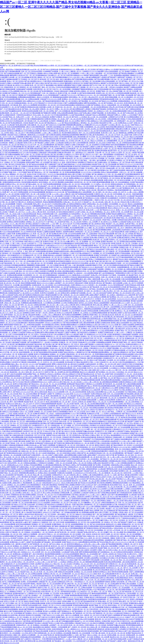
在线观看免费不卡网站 (135, 271)
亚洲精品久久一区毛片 (114, 156)
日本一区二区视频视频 (16, 137)
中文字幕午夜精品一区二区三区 (53, 459)
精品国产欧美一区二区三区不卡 (118, 151)
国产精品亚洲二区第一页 (59, 208)
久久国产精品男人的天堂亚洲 (61, 609)
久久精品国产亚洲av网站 (21, 236)
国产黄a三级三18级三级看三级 (89, 370)
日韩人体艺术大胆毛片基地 (127, 309)
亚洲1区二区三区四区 (86, 303)
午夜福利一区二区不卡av (16, 212)
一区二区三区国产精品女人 (51, 487)
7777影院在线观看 (76, 198)
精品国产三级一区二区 (117, 356)
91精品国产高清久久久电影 (50, 623)
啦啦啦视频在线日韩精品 (56, 156)
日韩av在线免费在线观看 (65, 113)
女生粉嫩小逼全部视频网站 (22, 285)
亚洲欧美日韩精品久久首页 (88, 325)
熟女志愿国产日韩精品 (108, 423)
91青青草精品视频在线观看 (38, 156)
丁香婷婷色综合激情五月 (24, 115)
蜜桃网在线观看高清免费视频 (120, 301)
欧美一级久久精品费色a (64, 79)
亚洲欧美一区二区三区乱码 (44, 230)
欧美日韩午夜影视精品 (50, 485)
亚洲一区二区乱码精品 (122, 449)
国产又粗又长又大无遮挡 (47, 617)
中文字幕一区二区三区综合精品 (99, 137)
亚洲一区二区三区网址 (47, 111)
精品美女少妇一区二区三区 (25, 273)
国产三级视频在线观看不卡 (11, 79)
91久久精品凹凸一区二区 (29, 186)
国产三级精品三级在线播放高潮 (121, 439)
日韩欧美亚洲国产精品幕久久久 (19, 576)
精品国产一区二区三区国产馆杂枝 (68, 404)
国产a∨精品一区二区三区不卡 (94, 206)
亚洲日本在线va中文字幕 (26, 408)
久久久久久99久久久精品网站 (91, 172)
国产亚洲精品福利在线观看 (84, 194)
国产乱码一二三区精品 (79, 117)
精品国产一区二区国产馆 (34, 160)
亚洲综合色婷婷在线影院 (133, 226)
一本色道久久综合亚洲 (57, 180)
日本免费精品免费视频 (20, 491)
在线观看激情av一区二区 (47, 586)
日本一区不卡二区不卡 (26, 580)
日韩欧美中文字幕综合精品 (55, 129)
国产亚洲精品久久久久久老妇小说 (78, 287)
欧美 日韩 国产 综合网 (125, 340)
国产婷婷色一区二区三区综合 (69, 139)
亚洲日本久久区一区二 (11, 261)
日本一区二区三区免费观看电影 (44, 145)
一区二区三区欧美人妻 (16, 512)
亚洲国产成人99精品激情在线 (121, 255)
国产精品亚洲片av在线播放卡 (87, 332)
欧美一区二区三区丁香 (41, 234)
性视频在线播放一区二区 (72, 328)
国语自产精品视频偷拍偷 (45, 489)
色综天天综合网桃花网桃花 (71, 336)
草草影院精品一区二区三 (135, 184)
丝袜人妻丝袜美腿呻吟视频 (17, 439)
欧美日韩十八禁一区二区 (109, 133)
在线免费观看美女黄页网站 (38, 423)
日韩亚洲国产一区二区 (88, 501)
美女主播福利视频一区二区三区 (36, 388)
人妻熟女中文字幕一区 (13, 166)
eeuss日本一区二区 (36, 69)
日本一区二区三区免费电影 (25, 443)
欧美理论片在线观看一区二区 (50, 293)
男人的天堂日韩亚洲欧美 (101, 570)
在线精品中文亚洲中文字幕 (49, 619)
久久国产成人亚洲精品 (30, 595)
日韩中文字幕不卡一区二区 (87, 131)
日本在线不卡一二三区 (35, 243)
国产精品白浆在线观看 (128, 615)
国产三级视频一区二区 (84, 87)
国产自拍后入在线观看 (38, 501)
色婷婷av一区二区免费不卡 (91, 222)
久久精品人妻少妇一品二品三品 (119, 125)
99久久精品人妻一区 (93, 627)
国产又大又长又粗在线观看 (19, 528)
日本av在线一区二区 (76, 503)
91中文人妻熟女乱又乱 (112, 536)
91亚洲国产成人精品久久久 (52, 162)
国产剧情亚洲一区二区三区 (39, 544)
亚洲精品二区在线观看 (41, 625)
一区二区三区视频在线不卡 (52, 311)
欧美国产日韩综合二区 (68, 461)
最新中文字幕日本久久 (19, 202)
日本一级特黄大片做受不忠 (20, 544)
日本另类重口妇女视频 (32, 131)
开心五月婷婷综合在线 (29, 232)
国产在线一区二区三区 (18, 328)
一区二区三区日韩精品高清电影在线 (115, 265)
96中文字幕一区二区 (105, 376)
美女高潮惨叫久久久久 (66, 597)
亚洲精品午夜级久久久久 (29, 196)
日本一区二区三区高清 (50, 421)
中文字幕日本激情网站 (80, 224)
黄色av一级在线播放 (136, 578)
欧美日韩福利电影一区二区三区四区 (94, 119)
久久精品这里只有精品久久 (103, 344)
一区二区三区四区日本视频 (83, 566)
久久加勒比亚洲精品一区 (12, 216)
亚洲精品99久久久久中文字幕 (96, 334)
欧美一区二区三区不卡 (38, 85)
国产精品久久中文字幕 (19, 504)
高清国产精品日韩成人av (70, 469)
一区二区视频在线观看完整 (69, 512)
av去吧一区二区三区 (110, 149)
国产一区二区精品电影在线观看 (30, 325)
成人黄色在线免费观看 (36, 188)
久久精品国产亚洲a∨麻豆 (56, 427)
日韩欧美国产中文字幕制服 (54, 328)
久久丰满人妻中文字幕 (29, 633)
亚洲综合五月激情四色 (35, 202)
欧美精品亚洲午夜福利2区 (94, 149)
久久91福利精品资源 (38, 129)
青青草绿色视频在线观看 (120, 572)
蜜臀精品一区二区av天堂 (18, 174)
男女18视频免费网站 (86, 240)
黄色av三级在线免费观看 (110, 172)
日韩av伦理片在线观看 (87, 619)
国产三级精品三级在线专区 (16, 238)
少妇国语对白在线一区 (129, 380)
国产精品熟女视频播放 (126, 73)
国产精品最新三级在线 (132, 394)
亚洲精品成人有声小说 (65, 582)
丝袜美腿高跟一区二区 (57, 172)
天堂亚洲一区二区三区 (36, 220)
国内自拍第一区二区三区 (125, 317)
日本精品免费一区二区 (113, 168)
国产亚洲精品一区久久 (99, 105)
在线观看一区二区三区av (125, 423)
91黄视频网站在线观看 (103, 342)
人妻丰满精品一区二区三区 (66, 514)
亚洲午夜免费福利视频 (107, 129)
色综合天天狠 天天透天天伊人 (37, 174)
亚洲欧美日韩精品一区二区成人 (55, 119)
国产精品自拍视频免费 (71, 323)
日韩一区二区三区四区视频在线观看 (92, 404)
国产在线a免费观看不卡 (21, 599)
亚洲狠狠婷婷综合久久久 (67, 69)
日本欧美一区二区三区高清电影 (106, 299)
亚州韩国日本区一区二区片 (116, 109)
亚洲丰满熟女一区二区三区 (78, 97)
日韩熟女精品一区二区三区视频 (97, 204)
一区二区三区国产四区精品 (114, 479)
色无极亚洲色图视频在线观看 (90, 380)
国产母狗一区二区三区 (25, 305)
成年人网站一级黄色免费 (92, 279)
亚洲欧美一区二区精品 (107, 295)
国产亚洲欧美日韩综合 (91, 528)
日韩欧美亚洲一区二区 (11, 87)
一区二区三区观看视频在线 (38, 75)
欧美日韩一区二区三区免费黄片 (17, 156)
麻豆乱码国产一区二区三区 (47, 518)
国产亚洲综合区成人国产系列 (27, 358)
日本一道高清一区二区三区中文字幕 (92, 615)
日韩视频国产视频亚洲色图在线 (82, 89)
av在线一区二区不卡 (119, 192)
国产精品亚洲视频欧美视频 (102, 230)
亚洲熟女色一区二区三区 (130, 346)
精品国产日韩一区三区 (36, 123)
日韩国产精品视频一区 (99, 113)
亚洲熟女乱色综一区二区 (84, 271)
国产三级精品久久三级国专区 (77, 491)
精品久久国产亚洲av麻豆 (82, 113)
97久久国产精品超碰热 (72, 459)
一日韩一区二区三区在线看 (63, 463)
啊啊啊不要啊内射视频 (17, 416)
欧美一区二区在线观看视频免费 (128, 277)
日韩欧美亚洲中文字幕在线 (19, 508)
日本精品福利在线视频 (98, 166)
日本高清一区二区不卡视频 (74, 127)
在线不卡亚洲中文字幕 (124, 364)
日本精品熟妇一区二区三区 (60, 503)
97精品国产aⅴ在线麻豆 (59, 471)
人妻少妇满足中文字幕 (44, 194)
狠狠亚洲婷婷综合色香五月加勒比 (89, 277)
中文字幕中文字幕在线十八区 (66, 530)
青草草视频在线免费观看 (64, 368)
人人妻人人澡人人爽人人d (120, 139)
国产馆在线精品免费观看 (135, 145)
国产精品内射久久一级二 (38, 200)
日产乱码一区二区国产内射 (123, 135)
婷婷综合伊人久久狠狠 (113, 524)
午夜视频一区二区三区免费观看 (103, 253)
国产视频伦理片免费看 (49, 113)
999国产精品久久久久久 (24, 206)
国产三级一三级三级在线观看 (75, 265)
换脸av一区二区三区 (60, 607)
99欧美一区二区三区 (90, 584)
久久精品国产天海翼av (123, 431)
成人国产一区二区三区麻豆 (114, 404)
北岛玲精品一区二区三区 (125, 372)
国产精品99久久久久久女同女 (96, 226)
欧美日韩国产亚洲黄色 (117, 471)
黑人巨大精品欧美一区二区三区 (74, 149)
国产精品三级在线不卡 (33, 224)
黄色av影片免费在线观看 (62, 263)
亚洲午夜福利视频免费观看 (101, 182)
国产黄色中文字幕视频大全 (49, 131)
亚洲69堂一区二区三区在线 (92, 220)
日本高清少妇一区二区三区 (82, 182)
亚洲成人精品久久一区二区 (81, 307)
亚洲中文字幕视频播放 (72, 129)
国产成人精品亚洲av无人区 (120, 491)
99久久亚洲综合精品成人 (42, 269)
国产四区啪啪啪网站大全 (14, 153)
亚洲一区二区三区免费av (123, 99)
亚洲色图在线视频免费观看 (118, 406)
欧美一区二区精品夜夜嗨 (106, 574)
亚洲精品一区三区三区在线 (94, 350)
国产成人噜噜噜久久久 (99, 174)
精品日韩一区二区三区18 (17, 218)
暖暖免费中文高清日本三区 (19, 75)
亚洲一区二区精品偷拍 (90, 234)
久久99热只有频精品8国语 (69, 303)
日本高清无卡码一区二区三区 (10, 186)
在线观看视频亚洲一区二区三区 (128, 267)
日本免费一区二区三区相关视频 (22, 503)
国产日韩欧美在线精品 (54, 135)
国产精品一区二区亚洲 (55, 222)
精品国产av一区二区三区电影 (10, 194)
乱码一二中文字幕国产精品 (22, 172)
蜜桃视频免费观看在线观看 (110, 321)
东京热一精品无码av (7, 69)
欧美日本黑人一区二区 (18, 388)
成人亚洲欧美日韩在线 (94, 453)
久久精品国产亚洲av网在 (67, 570)
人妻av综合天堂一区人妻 (96, 97)
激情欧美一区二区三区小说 (114, 473)
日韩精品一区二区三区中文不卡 (36, 222)
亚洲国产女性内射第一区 (102, 255)
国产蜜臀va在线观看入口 (125, 216)
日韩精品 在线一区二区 (127, 247)
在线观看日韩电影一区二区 (45, 289)
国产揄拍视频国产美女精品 (32, 623)
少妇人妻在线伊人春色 (33, 416)
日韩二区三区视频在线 (107, 510)
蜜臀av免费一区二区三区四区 (86, 69)
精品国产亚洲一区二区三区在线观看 (104, 164)
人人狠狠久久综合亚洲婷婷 (106, 400)
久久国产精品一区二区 (105, 378)
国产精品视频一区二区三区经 (88, 101)
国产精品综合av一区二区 (21, 158)
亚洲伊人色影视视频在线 (57, 206)
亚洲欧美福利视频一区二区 (98, 639)
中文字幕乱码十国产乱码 (123, 336)
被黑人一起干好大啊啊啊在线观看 (18, 319)
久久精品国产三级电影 (19, 301)
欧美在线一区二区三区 (47, 79)
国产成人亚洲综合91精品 (97, 224)
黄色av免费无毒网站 (67, 623)
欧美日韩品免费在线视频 (113, 562)
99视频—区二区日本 (73, 425)
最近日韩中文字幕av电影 (98, 641)
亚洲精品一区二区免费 (57, 354)
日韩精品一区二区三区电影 (114, 269)
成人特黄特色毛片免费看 (61, 228)
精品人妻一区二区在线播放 (42, 475)
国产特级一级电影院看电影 (129, 321)
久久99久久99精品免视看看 (50, 416)
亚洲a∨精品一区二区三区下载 (116, 249)
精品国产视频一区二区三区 (122, 91)
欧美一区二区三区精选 (61, 520)
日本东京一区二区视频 (64, 586)
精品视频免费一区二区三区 (32, 483)
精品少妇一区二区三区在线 (29, 91)
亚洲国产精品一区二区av (104, 91)
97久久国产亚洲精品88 (123, 188)
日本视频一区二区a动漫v (107, 158)
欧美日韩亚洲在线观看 (28, 216)
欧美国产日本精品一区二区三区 (22, 538)
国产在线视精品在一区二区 (107, 552)
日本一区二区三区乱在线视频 (78, 607)
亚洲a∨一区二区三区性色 (15, 81)
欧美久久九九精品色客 (65, 313)
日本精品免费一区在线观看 (46, 406)
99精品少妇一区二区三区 (124, 158)
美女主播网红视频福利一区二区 (97, 251)
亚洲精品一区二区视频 (62, 595)
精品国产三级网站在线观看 (133, 87)
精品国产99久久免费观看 (20, 556)
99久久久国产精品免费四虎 (17, 390)
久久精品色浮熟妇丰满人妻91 (72, 220)
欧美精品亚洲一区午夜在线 (9, 105)
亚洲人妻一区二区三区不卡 (35, 372)
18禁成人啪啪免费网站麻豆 (74, 279)
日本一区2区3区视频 (79, 368)
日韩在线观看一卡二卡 (88, 184)
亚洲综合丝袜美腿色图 (88, 437)
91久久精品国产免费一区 (78, 334)
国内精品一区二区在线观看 (11, 253)
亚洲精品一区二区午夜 (88, 328)
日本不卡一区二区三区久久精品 (50, 601)
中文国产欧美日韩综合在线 (73, 441)
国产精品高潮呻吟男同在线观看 (47, 352)
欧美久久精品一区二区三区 (118, 550)
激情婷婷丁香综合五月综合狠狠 (94, 346)
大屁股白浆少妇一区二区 (80, 609)
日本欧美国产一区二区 (84, 145)
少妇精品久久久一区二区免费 (30, 552)
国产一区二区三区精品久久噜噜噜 (31, 73)
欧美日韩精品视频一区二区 (114, 97)
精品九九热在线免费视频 (84, 570)
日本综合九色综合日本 (78, 210)
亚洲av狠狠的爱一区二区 (68, 593)
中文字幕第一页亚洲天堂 (60, 249)
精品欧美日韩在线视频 (36, 323)
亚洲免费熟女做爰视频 (121, 75)
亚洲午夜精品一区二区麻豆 (32, 257)
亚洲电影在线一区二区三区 (46, 633)
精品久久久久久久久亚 (68, 590)
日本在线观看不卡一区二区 (123, 374)
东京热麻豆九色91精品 (90, 427)
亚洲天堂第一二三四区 (131, 473)
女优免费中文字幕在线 (69, 277)
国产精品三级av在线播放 (128, 584)
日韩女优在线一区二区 (121, 528)
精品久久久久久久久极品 (45, 283)
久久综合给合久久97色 (80, 473)
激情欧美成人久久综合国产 (36, 135)
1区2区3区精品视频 (124, 469)
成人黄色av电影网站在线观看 (127, 419)
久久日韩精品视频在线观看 (98, 313)
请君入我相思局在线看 (50, 356)
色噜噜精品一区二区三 (103, 212)
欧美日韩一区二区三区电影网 (45, 261)
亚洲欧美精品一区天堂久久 (73, 81)
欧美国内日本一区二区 (93, 388)
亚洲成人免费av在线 (94, 463)
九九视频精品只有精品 (47, 499)
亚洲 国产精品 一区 (132, 224)
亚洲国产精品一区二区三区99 (125, 330)
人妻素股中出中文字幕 (115, 117)
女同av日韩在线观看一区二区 (114, 71)
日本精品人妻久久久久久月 (55, 279)
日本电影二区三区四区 (120, 603)
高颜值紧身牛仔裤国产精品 (87, 327)
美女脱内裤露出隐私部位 (70, 133)
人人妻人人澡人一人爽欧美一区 (124, 332)
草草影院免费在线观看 (81, 605)
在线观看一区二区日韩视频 (71, 311)
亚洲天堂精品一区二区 (115, 605)
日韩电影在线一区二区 (58, 425)
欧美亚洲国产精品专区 (100, 611)
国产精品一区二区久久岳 (101, 497)
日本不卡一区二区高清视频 (62, 89)
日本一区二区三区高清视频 (113, 467)
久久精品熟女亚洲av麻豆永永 (12, 621)
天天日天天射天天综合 (55, 103)
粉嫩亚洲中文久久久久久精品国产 (96, 125)
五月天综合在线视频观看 (37, 192)
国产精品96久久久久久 (108, 210)
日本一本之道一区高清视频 (127, 370)
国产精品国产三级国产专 (46, 394)
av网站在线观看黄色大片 (78, 251)
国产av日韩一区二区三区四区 (31, 154)
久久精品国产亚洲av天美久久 (24, 143)
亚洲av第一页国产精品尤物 (74, 504)
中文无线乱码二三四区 (67, 253)
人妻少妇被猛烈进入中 (14, 255)
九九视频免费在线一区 (114, 597)
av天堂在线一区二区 (41, 247)
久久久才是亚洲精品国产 (33, 93)
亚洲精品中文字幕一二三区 (22, 168)
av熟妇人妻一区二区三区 (12, 303)
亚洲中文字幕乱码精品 (20, 384)
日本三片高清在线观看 (101, 89)
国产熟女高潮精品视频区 (28, 495)
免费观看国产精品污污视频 (73, 85)
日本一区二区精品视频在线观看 (116, 111)
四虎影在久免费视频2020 (15, 131)
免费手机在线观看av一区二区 (93, 103)
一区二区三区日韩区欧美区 (32, 592)
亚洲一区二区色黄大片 (109, 277)
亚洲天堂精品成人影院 (8, 129)
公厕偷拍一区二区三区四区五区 (20, 425)
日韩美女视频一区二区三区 (71, 601)
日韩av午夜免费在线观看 (122, 85)
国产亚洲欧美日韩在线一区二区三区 (39, 301)
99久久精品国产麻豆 (62, 516)
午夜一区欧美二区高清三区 (91, 534)
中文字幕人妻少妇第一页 (100, 633)
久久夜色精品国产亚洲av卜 (86, 259)
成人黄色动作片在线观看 (76, 364)
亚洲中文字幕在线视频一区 (124, 253)
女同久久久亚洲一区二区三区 (121, 153)
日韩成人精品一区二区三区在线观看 (131, 512)
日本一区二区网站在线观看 (30, 99)
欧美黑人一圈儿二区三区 (96, 168)
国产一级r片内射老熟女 (36, 554)
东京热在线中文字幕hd (72, 362)
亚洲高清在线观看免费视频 (105, 449)
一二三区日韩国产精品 (11, 487)
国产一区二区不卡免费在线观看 (17, 192)
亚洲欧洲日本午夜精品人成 (38, 297)
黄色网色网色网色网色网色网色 (41, 226)
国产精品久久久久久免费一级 (83, 429)
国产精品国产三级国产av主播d (65, 145)
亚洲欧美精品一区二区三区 (61, 524)
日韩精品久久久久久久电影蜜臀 (93, 71)
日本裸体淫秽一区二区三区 (119, 443)
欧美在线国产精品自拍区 (34, 344)
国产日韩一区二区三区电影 (124, 234)
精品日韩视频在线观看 (29, 283)
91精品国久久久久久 (65, 275)
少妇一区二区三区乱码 (22, 603)
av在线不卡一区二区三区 (78, 406)
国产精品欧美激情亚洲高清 (52, 101)
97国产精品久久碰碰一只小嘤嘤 (75, 156)
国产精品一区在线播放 (97, 289)
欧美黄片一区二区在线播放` (98, 285)
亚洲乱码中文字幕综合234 (91, 546)
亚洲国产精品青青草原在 (46, 410)
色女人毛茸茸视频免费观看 (74, 528)
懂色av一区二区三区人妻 (102, 245)
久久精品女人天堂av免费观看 (10, 91)
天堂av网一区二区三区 (82, 141)
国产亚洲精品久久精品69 (128, 396)
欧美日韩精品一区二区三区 (120, 137)
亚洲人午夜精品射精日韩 (84, 305)
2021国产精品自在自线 (51, 139)
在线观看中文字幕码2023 (86, 162)
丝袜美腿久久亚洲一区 (47, 107)
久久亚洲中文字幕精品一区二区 (117, 160)
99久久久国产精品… (82, 160)
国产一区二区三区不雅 (81, 576)
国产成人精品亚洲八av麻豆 (31, 147)
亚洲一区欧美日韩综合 (69, 162)
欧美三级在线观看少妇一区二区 (57, 396)
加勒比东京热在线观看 (14, 101)
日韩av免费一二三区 (106, 75)
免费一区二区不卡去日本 (64, 224)
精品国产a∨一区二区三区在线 (94, 202)
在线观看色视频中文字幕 (93, 265)
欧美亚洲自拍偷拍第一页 (78, 568)
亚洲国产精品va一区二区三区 (96, 402)
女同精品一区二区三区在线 (83, 572)
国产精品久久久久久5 (121, 378)
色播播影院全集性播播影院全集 (32, 303)
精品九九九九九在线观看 (62, 230)
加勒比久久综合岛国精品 (10, 412)
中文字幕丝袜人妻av (18, 208)
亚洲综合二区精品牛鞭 (102, 621)
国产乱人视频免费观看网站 (11, 582)
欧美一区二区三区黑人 (32, 334)
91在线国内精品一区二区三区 (123, 154)
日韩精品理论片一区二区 (76, 467)
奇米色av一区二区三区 (67, 160)
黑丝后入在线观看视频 (135, 204)
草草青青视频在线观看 (133, 625)
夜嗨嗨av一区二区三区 (60, 346)
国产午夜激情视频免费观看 (33, 95)
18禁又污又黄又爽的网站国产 (36, 127)
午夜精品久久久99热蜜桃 (94, 384)
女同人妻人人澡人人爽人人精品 (95, 544)
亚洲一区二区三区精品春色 (38, 340)
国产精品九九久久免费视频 (108, 101)
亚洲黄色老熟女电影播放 (34, 238)
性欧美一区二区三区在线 (77, 412)
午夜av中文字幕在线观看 (106, 234)
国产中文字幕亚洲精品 (37, 317)
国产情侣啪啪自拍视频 (85, 465)
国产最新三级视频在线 (68, 188)
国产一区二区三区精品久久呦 (15, 510)
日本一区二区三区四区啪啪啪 (51, 552)
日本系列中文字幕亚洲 (127, 198)
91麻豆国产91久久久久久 (69, 95)
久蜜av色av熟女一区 (109, 291)
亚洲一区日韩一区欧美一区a (77, 208)
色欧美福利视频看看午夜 (123, 190)
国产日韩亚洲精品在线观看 (107, 493)
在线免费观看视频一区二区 (13, 139)
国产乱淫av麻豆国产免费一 (106, 328)
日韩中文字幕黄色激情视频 (33, 277)
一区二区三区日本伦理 (54, 338)
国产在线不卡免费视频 (47, 445)
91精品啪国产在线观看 (19, 342)
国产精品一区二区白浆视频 (91, 81)
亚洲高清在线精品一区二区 (82, 301)
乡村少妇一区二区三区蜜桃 (30, 307)
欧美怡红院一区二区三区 (73, 158)
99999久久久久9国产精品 (51, 512)
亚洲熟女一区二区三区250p (71, 99)
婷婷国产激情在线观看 (91, 75)
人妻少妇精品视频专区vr (90, 330)
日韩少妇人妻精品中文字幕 (71, 374)
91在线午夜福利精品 (114, 334)
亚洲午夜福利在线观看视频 (33, 437)
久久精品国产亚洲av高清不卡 (51, 147)
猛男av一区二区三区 (103, 184)
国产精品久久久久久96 (25, 145)
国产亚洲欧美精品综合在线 (13, 453)
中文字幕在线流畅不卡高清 (101, 439)
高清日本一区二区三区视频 (25, 607)
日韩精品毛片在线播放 (52, 151)
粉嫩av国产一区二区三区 (24, 568)
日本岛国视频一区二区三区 (118, 204)
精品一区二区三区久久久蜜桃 (18, 220)
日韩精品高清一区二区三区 (9, 514)
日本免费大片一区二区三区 (57, 75)
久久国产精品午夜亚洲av (84, 590)
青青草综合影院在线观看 (30, 111)
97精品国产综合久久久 (82, 623)
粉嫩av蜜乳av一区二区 (74, 241)
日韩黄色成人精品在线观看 (110, 627)
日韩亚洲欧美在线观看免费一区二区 (83, 457)
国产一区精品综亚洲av (91, 216)
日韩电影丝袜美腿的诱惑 (130, 143)
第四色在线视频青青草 (107, 526)
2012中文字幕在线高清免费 (101, 447)
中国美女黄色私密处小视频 (118, 271)
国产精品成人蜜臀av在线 (60, 479)
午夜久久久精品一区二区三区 (128, 83)
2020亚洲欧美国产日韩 (19, 279)
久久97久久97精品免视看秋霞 (97, 208)
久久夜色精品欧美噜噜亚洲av (62, 301)
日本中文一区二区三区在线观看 (54, 362)
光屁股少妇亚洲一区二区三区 (121, 243)
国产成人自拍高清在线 (98, 524)
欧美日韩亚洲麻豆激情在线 (115, 127)
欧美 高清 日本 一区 (88, 354)
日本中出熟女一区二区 (10, 354)
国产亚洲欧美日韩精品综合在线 (28, 107)
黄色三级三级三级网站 (101, 305)
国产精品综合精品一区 (109, 147)
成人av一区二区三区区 (25, 627)
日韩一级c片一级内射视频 (80, 417)
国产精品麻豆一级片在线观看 (113, 283)
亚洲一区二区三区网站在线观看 (32, 574)
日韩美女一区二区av (111, 522)
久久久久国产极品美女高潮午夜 (40, 546)
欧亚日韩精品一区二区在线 (72, 423)
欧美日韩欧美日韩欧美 (66, 212)
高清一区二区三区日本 (63, 307)
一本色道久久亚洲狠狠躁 (34, 447)
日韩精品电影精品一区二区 (127, 101)
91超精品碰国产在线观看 (24, 89)
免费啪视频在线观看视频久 (27, 97)
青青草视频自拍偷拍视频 (103, 354)
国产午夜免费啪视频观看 (120, 495)
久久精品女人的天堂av (90, 158)
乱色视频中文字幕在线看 (20, 297)
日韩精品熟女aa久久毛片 (15, 465)
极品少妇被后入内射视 (60, 226)
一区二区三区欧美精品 (132, 402)
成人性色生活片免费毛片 (40, 168)
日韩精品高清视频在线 (35, 360)
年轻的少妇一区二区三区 (63, 107)
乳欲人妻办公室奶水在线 (39, 392)
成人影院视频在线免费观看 (109, 382)
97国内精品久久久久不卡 (97, 348)
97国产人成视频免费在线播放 (73, 103)
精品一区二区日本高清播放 (28, 394)
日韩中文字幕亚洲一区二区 (14, 532)
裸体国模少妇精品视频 (65, 182)
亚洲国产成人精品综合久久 (33, 137)
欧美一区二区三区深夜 (57, 158)
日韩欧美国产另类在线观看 (47, 153)
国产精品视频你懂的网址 (114, 544)
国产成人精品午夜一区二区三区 (72, 584)
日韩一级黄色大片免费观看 (28, 534)
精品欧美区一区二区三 (87, 139)
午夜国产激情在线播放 (45, 358)
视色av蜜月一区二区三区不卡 (43, 204)
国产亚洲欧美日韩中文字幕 (58, 234)
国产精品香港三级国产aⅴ (53, 190)
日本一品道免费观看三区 (62, 214)
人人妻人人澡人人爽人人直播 (105, 188)
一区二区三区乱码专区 (42, 558)
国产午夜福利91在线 (113, 166)
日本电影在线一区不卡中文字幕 (35, 435)
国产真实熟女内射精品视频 (114, 408)
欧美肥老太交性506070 (53, 327)
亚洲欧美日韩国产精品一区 (92, 315)
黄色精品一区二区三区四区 (90, 123)
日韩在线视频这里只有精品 (116, 119)
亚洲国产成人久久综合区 (77, 479)
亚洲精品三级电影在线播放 (16, 222)
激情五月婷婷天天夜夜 (102, 445)
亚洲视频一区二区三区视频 (13, 141)
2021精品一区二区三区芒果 (60, 269)
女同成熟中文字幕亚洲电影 (101, 145)
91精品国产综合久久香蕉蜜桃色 (96, 115)
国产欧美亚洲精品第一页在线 (49, 91)
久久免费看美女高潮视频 (52, 303)
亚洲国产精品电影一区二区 (81, 170)
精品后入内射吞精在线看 (45, 214)
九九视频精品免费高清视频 (56, 340)
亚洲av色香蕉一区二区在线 (65, 141)
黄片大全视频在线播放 (131, 117)
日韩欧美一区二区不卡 (47, 109)
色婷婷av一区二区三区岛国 (118, 240)
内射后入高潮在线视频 (135, 111)
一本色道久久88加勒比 (116, 87)
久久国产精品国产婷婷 (84, 151)
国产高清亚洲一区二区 (35, 356)
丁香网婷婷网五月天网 (122, 273)
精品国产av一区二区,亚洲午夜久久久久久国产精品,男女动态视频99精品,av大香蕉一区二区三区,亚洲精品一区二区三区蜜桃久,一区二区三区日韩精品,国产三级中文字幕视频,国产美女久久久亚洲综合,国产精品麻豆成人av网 (71, 7)
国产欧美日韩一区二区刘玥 (66, 532)
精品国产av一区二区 (93, 321)
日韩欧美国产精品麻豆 (99, 109)
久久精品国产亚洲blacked (64, 143)
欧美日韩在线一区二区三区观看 (70, 534)
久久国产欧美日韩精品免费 (86, 93)
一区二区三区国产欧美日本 (117, 593)
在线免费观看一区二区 (90, 192)
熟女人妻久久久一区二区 (135, 249)
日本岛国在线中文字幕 (59, 467)
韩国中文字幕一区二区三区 (104, 200)
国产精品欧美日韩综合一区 (56, 599)
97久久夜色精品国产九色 (81, 641)
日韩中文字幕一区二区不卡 (80, 410)
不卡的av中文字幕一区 (64, 386)
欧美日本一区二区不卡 (58, 546)
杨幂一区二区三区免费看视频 (115, 289)
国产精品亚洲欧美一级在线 (124, 514)
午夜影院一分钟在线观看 (24, 204)
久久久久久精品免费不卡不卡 (110, 518)
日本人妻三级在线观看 (128, 595)
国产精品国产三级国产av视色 (45, 143)
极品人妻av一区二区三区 (20, 364)
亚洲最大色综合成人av (32, 445)
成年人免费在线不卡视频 (78, 269)
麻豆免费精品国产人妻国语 (98, 77)
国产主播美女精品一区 (102, 162)
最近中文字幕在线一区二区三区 (28, 586)
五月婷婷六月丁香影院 (59, 216)
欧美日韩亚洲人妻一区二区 (133, 103)
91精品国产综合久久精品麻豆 (69, 619)
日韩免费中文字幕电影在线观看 (115, 350)
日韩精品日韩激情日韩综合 (30, 166)
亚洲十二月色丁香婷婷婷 (89, 236)
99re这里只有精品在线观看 (120, 245)
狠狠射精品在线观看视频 (70, 135)
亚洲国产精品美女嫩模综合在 (116, 214)
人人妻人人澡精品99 (18, 311)
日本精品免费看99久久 (45, 178)
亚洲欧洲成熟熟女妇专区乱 (12, 182)
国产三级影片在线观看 (8, 273)
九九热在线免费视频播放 (115, 402)
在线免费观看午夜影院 (21, 461)
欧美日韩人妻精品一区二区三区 (41, 77)
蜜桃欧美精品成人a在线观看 (52, 255)
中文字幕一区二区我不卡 (78, 249)
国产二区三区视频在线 (63, 111)
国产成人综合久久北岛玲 (56, 83)
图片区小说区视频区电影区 (42, 526)
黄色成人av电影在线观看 (98, 576)
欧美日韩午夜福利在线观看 (94, 467)
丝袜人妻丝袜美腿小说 (81, 137)
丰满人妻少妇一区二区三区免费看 (42, 263)
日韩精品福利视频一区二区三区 (44, 305)
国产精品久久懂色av (103, 69)
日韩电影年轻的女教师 (125, 220)
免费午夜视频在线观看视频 (44, 321)
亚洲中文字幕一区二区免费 (67, 93)
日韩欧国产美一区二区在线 (47, 582)
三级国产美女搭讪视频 (63, 410)
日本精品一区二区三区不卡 (30, 79)
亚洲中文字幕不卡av (56, 267)
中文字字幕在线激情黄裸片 (59, 115)
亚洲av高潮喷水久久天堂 (54, 501)
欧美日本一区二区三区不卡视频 (75, 319)
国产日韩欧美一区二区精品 (67, 497)
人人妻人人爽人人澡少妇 (18, 243)
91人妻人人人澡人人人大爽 (118, 305)
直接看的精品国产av (15, 293)
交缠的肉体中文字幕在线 (51, 243)
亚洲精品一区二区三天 (101, 232)
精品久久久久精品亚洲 (87, 372)
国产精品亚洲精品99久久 (15, 277)
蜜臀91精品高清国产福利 (38, 149)
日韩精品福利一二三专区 (90, 556)
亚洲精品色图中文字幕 (107, 311)
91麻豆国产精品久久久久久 (133, 477)
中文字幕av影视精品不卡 (84, 253)
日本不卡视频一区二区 (93, 412)
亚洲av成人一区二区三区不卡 (73, 202)
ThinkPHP (8, 61)
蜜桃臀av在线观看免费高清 (20, 469)
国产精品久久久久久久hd (21, 392)
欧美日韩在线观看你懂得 (115, 226)
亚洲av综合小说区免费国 (95, 392)
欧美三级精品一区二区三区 (29, 566)
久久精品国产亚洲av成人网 (55, 309)
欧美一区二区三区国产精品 (72, 366)
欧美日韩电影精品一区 (83, 447)
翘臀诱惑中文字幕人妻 (87, 135)
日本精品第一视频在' (7, 143)
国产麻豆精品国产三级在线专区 (63, 550)
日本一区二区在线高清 (116, 261)
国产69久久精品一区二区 (58, 544)
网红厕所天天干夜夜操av (106, 190)
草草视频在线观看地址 (19, 265)
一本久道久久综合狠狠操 (58, 398)
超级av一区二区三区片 (17, 133)
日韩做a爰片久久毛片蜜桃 (87, 342)
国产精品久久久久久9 (124, 164)
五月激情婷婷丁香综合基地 (126, 398)
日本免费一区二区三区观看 (116, 360)
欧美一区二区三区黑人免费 (48, 572)
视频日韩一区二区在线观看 (89, 554)
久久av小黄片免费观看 (79, 414)
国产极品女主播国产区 (135, 265)
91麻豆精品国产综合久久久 (23, 520)
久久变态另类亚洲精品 (72, 317)
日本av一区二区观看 (26, 412)
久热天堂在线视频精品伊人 (74, 309)
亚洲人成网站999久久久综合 (32, 101)
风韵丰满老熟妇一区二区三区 (72, 338)
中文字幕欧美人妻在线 (20, 188)
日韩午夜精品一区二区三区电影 (52, 441)
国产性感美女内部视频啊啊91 (72, 315)
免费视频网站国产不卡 (40, 206)
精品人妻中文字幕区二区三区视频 (80, 174)
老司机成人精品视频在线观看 (93, 180)
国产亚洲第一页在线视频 (40, 267)
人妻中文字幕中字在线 (56, 330)
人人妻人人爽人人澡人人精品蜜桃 (91, 73)
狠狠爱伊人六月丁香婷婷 (40, 398)
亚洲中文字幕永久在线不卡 (99, 477)
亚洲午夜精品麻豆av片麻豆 (94, 340)
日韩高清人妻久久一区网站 (78, 475)
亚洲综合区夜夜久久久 (134, 344)
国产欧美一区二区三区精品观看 (108, 584)
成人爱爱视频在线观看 (55, 200)
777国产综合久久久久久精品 (51, 615)
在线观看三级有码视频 (30, 141)
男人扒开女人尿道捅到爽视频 (12, 170)
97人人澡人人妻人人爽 (100, 87)
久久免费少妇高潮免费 (115, 489)
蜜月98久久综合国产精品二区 (18, 164)
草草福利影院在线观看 (107, 99)
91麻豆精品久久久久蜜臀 (110, 388)
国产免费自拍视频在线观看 (57, 540)
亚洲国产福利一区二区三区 (23, 526)
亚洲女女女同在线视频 (54, 603)
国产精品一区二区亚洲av (129, 540)
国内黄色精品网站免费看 (48, 386)
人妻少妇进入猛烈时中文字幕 (19, 119)
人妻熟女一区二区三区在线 (63, 489)
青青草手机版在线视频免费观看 (67, 370)
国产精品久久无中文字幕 (123, 327)
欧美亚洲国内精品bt (122, 578)
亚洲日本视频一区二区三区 (101, 301)
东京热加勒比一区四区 (15, 497)
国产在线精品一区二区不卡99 (24, 558)
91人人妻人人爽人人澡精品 (131, 208)
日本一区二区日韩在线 (41, 121)
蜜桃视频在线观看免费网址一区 (102, 352)
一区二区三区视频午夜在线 (55, 265)
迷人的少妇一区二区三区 (12, 283)
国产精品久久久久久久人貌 (69, 416)
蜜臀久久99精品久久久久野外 (69, 154)
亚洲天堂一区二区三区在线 (58, 168)
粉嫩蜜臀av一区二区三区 (92, 503)
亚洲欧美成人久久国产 (126, 123)
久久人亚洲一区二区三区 (14, 313)
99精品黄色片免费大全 (123, 129)
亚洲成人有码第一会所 (29, 198)
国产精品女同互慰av (106, 528)
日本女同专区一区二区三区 (98, 609)
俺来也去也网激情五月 (121, 352)
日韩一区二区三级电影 (19, 356)
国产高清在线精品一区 (120, 416)
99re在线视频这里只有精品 (51, 325)
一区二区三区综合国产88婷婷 (102, 293)
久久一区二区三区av (46, 170)
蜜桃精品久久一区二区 (54, 336)
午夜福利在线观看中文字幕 (42, 249)
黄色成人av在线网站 (50, 611)
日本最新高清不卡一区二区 (111, 358)
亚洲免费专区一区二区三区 (19, 366)
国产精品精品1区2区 (87, 374)
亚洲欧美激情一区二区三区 (9, 113)
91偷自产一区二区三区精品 (134, 617)
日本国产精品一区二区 (114, 143)
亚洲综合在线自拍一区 (118, 184)
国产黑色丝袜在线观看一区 (46, 433)
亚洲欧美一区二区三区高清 (68, 342)
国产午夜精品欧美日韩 (124, 493)
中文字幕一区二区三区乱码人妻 (124, 200)
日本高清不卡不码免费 (51, 447)
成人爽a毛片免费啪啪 (17, 400)
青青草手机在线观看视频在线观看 (104, 386)
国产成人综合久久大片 (87, 154)
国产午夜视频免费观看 (13, 71)
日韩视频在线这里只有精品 (117, 461)
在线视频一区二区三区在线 (70, 487)
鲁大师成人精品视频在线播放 (65, 271)
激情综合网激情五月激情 (47, 141)
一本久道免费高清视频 (90, 273)
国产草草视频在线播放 (60, 77)
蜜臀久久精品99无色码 (113, 346)
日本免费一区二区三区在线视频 (19, 77)
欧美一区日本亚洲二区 (50, 212)
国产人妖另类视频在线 (81, 143)
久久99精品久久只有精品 (117, 368)
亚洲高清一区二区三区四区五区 (30, 87)
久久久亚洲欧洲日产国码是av (30, 560)
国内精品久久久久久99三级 (55, 192)
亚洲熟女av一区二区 (122, 311)
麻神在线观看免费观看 (99, 593)
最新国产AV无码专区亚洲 (109, 83)
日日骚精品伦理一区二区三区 (32, 255)
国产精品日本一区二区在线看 (105, 186)
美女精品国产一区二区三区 (47, 186)
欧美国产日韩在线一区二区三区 (81, 230)
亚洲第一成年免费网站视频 (14, 437)
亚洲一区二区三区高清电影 (14, 241)
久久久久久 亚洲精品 (89, 257)
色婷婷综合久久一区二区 (114, 568)
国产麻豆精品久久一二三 (53, 123)
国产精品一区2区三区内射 (88, 190)
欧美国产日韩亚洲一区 (78, 291)
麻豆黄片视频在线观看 (8, 89)
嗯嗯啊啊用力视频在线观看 (36, 265)
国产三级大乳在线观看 (52, 240)
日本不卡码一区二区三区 (132, 408)
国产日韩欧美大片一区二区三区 (56, 491)
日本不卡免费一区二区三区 (110, 534)
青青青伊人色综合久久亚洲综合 (50, 374)
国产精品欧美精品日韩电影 (17, 259)
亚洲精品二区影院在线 (134, 89)
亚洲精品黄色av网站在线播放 (45, 332)
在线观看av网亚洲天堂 (61, 358)
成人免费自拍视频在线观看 (133, 269)
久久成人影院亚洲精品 (84, 164)
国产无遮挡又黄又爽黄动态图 (64, 443)
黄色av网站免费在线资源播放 (26, 368)
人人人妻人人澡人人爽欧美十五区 (63, 194)
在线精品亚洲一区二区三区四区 (43, 285)
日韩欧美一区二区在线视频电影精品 (38, 208)
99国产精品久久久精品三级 (33, 241)
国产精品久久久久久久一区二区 (88, 95)
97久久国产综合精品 (20, 360)
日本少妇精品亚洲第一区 (108, 121)
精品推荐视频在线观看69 (79, 111)
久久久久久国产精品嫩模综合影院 (40, 364)
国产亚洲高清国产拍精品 (79, 281)
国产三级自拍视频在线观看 (132, 384)
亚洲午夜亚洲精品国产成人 (75, 206)
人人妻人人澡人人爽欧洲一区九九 (70, 71)
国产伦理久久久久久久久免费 (108, 325)
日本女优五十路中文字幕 (106, 455)
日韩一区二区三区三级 (106, 85)
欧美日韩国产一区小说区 (85, 637)
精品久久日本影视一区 (44, 97)
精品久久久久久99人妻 (98, 307)
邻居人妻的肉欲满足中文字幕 (72, 603)
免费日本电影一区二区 (111, 180)
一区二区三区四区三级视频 (97, 481)
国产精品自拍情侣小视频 (44, 408)
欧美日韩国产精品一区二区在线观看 (50, 196)
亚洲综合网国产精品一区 (34, 162)
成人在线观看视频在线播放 (71, 236)
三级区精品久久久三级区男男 (85, 153)
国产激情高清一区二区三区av (83, 613)
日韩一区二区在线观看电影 (28, 518)
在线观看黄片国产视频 (112, 540)
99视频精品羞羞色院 (37, 119)
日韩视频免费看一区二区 (115, 141)
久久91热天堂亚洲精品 (30, 153)
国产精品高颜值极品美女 (73, 192)
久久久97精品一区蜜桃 (81, 597)
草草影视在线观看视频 (74, 546)
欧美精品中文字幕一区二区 (128, 504)
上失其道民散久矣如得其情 (121, 230)
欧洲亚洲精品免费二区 (61, 204)
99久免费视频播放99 (67, 243)
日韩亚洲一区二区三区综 (97, 143)
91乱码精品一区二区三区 (85, 530)
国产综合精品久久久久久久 (115, 617)
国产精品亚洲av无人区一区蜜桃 (78, 348)
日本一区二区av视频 (114, 174)
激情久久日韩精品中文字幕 (38, 427)
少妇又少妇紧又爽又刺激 (17, 441)
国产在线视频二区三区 (84, 293)
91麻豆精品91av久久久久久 (55, 245)
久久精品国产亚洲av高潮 (70, 552)
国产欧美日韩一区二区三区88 (15, 590)
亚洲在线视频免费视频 (73, 172)
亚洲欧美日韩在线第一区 (66, 153)
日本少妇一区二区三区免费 (119, 79)
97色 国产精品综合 (71, 245)
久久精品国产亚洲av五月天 (127, 222)
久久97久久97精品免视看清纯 (57, 174)
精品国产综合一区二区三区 (29, 572)
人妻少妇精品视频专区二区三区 (99, 475)
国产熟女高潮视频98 (66, 356)
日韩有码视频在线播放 (114, 499)
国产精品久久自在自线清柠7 (96, 249)
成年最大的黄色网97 (131, 475)
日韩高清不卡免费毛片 (84, 497)
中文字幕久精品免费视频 (56, 350)
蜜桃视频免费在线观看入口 (75, 125)
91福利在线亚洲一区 (92, 364)
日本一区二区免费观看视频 (47, 370)
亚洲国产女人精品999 (75, 273)
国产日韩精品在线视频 (12, 73)
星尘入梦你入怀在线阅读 (51, 493)
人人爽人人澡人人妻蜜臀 (135, 192)
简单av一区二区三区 (111, 520)
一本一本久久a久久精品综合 (40, 117)
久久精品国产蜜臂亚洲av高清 (107, 469)
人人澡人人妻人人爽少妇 (34, 212)
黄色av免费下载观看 (87, 344)
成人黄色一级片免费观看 (98, 160)
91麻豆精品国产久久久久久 (45, 368)
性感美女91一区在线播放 (48, 166)
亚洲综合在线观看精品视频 (11, 639)
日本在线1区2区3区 (51, 259)
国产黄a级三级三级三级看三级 (18, 317)
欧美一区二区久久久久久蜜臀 (47, 597)
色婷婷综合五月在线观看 (75, 558)
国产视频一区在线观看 (126, 95)
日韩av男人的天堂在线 (116, 107)
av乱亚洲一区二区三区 (96, 263)
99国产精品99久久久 (55, 247)
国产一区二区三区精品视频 (71, 238)
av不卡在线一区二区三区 (134, 350)
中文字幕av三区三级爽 (35, 439)
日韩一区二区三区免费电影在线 (21, 398)
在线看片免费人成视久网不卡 (12, 483)
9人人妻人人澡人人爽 (44, 216)
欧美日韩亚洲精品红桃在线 (19, 338)
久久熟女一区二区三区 (36, 366)
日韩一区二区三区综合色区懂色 (32, 71)
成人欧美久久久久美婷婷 (21, 85)
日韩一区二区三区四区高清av (128, 503)
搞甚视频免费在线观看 (50, 360)
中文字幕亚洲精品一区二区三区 (104, 590)
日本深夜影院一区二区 (30, 275)
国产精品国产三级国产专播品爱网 (34, 378)
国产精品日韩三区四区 (28, 228)
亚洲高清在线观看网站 (63, 414)
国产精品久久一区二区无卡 (70, 344)
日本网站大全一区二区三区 (72, 257)
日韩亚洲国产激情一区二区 (108, 95)
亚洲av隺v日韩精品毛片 (29, 457)
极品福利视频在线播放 (18, 419)
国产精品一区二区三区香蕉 (38, 508)
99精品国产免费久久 (114, 115)
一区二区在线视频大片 (46, 595)
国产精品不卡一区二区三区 (115, 410)
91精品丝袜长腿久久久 (117, 303)
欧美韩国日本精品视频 (105, 236)
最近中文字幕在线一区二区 (11, 198)
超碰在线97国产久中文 (90, 85)
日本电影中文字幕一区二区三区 (74, 196)
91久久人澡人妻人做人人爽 (64, 449)
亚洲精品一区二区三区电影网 (41, 524)
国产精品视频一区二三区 (64, 433)
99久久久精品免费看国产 (127, 459)
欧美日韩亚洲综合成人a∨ (95, 319)
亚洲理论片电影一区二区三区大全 (54, 241)
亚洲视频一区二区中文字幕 (55, 390)
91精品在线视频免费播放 (129, 166)
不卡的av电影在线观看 (134, 119)
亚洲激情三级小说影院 (81, 550)
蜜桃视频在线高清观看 (98, 214)
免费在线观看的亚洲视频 (44, 251)
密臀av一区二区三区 (115, 592)
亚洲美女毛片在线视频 (33, 615)
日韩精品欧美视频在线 (22, 69)
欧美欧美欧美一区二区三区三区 (52, 257)
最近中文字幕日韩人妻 (118, 570)
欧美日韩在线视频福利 (118, 145)
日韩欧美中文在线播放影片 (109, 198)
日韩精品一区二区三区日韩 (14, 499)
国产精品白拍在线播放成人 (71, 123)
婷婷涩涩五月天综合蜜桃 (80, 263)
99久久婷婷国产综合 (14, 196)
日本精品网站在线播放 (68, 151)
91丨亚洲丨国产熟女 (117, 475)
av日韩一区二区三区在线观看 (61, 481)
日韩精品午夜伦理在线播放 (71, 437)
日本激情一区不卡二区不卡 (128, 546)
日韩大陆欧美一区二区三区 (36, 125)
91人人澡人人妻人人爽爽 (17, 160)
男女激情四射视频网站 (53, 236)
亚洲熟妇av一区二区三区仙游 (120, 162)
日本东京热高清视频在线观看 (66, 87)
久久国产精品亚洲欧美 (77, 115)
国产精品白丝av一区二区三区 (39, 384)
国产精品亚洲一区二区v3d (61, 281)
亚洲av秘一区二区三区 (122, 315)
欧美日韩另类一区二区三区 (43, 89)
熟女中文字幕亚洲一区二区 (54, 376)
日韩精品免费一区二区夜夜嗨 (122, 437)
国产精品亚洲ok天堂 (84, 593)
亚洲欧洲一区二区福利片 (81, 489)
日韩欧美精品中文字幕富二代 (78, 168)
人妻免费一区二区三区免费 (44, 210)
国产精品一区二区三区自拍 (72, 222)
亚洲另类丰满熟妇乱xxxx (75, 75)
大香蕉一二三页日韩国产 (130, 115)
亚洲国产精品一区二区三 (78, 321)
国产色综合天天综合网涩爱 (75, 340)
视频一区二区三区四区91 (70, 101)
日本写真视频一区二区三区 (122, 194)
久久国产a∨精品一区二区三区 (84, 212)
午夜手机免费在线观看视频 (52, 184)
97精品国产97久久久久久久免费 (50, 99)
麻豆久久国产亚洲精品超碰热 (14, 611)
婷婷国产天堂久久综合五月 (84, 485)
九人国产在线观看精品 (70, 247)
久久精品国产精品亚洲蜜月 (39, 319)
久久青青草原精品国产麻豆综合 (41, 576)
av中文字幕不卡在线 (129, 348)
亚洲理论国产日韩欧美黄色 (31, 455)
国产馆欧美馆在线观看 (64, 451)
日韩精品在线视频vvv (30, 463)
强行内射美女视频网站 (104, 483)
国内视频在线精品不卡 (63, 457)
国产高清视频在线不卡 (14, 245)
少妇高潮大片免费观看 (47, 271)
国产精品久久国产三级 (29, 429)
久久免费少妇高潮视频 (38, 336)
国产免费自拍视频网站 (13, 154)
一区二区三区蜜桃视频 (96, 607)
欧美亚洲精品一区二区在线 (89, 317)
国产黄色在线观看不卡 (107, 336)
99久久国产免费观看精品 (24, 176)
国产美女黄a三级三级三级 (50, 154)
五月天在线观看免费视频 (12, 99)
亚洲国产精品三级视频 (92, 510)
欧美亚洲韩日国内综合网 (61, 578)
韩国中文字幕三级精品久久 (90, 121)
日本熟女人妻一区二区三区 (71, 184)
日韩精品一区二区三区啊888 (22, 481)
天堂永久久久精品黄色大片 (54, 323)
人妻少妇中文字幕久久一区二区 (48, 534)
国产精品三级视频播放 (52, 188)
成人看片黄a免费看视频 (51, 253)
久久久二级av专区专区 (17, 224)
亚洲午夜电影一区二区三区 (13, 315)
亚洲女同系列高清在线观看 (80, 176)
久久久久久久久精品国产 (82, 394)
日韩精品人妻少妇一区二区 (76, 562)
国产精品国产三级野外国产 (116, 77)
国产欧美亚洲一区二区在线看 (113, 384)
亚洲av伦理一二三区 (23, 117)
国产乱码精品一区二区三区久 (114, 103)
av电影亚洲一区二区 (7, 340)
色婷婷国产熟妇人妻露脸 (66, 485)
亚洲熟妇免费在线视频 (15, 275)
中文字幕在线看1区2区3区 (13, 109)
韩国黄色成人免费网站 (126, 133)
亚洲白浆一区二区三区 (71, 295)
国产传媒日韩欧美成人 (68, 164)
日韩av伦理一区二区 (86, 416)
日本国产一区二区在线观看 (121, 588)
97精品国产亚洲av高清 (84, 532)
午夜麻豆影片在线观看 (64, 473)
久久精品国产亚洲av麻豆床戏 (21, 83)
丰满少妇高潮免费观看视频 (16, 127)
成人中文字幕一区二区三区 (9, 352)
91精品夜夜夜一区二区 (115, 105)
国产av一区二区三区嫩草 (95, 520)
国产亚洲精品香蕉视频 (99, 151)
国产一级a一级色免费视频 (104, 154)
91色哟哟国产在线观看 (50, 71)
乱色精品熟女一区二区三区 (47, 613)
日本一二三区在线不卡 (75, 216)
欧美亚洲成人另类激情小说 (90, 425)
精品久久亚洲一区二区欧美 (70, 147)
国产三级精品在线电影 (134, 109)
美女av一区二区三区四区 (86, 186)
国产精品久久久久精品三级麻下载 (69, 560)
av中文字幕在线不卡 (40, 103)
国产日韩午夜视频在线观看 (66, 518)
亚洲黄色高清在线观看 (36, 151)
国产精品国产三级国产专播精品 (66, 332)
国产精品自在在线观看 (36, 164)
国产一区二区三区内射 (11, 178)
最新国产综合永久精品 (50, 137)
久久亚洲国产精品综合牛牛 (120, 69)
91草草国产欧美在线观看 (27, 449)
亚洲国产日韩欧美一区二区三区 (61, 117)
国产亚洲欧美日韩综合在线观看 (123, 354)
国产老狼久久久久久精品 (53, 220)
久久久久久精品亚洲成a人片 (43, 538)
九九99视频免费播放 (28, 471)
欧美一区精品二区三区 (22, 350)
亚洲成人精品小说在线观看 (120, 323)
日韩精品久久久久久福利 (82, 356)
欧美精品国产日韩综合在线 (44, 443)
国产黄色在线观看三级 (30, 170)
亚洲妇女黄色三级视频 (68, 293)
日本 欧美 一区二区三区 (45, 495)
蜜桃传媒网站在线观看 (13, 429)
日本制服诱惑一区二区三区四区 (95, 127)
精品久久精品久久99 (115, 208)
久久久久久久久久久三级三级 (81, 261)
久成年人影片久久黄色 (55, 382)
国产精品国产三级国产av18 (25, 210)
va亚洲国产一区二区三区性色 (64, 283)
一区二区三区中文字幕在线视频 (30, 113)
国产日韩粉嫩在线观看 (85, 245)
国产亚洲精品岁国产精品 (28, 178)
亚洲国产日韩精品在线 (102, 323)
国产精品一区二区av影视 (30, 109)
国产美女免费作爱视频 (102, 79)
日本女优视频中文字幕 (61, 334)
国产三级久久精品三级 (39, 83)
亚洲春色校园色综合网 (61, 251)
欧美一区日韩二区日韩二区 (90, 129)
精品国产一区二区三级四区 (115, 224)
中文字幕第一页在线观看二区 (118, 275)
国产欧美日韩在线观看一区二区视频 (88, 518)
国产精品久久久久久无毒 (49, 560)
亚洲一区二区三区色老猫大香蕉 (101, 433)
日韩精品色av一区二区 (81, 360)
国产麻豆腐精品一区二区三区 (33, 139)
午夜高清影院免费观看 (86, 255)
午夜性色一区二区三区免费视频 (126, 186)
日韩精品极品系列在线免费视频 (93, 540)
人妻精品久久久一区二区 (56, 528)
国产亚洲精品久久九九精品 (71, 380)
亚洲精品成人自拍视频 (20, 554)
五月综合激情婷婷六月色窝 (117, 287)
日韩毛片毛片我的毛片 (97, 410)
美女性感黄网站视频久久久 (79, 228)
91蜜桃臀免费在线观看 (44, 479)
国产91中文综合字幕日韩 (35, 259)
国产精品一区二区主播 (72, 631)
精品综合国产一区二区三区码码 (106, 267)
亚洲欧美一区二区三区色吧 (34, 400)
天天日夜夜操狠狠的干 (34, 485)
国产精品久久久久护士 (113, 206)
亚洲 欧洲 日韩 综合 (95, 283)
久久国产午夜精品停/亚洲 (135, 639)
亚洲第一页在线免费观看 (132, 261)
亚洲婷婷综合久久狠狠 (83, 105)
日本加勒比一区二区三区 (107, 216)
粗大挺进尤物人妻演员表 (17, 615)
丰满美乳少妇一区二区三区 (105, 93)
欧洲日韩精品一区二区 (115, 113)
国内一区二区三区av (49, 87)
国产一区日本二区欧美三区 (47, 313)
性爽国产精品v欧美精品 (125, 147)
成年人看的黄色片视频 (128, 536)
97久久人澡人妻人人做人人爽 (78, 77)
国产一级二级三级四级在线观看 (103, 514)
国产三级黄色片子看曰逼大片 (36, 309)
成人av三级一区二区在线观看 (97, 117)
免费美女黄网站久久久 (76, 178)
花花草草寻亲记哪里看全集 (132, 516)
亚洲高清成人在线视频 (25, 269)
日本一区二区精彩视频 (55, 149)
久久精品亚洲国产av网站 (131, 156)
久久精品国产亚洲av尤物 (13, 295)
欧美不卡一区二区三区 (36, 240)
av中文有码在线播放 (75, 234)
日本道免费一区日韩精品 (35, 504)
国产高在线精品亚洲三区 (105, 131)
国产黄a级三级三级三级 (100, 261)
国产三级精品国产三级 (52, 164)
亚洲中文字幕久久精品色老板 (67, 186)
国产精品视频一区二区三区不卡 (26, 410)
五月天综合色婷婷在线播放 (66, 105)
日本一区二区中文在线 (73, 400)
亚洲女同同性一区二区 (15, 463)
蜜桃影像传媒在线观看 (60, 97)
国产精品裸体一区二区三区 (23, 475)
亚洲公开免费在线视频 (124, 386)
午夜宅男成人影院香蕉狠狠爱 (53, 81)
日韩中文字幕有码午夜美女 (54, 317)
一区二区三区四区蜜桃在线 (99, 107)
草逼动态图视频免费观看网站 (95, 196)
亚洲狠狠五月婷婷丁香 (30, 313)
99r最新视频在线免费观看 (59, 506)
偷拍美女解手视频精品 (26, 609)
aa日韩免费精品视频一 (86, 200)
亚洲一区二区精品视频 (133, 289)
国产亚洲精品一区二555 (16, 93)
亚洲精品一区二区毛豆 (38, 236)
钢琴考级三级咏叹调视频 (59, 273)
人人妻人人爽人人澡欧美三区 (51, 133)
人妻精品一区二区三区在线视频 (14, 162)
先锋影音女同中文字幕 (75, 346)
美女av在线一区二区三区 (41, 115)
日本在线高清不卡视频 (32, 499)
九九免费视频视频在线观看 (42, 481)
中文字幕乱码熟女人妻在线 (134, 392)
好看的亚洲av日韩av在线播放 (120, 465)
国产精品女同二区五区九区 (106, 257)
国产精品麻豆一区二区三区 (21, 281)
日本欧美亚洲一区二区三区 (54, 366)
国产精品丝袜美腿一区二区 (105, 327)
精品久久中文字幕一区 (42, 506)
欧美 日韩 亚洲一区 (15, 597)
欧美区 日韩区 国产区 (79, 453)
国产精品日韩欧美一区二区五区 (121, 445)
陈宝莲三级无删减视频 (17, 344)
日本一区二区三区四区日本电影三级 (102, 580)
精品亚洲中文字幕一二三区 (108, 123)
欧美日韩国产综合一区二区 (113, 319)
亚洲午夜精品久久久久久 (80, 285)
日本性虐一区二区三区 (84, 461)
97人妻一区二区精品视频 (61, 198)
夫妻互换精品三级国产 (104, 501)
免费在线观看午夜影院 (11, 325)
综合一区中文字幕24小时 (77, 506)
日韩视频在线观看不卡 (128, 463)
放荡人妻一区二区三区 (112, 202)
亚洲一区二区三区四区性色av (72, 435)
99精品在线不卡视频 (66, 91)
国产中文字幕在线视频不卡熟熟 (116, 281)
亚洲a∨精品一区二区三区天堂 (116, 196)
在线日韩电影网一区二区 (27, 352)
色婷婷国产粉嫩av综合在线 (85, 431)
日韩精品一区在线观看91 (32, 532)
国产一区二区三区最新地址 (19, 327)
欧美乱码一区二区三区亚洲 (52, 238)
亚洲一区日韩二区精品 (49, 497)
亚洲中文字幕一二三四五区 (125, 538)
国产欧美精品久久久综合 (91, 198)
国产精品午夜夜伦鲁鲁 (100, 566)
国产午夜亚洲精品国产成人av (40, 291)
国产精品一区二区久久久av (131, 81)
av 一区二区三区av (119, 344)
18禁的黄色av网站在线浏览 (134, 228)
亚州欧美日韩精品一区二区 (108, 425)
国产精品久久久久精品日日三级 (41, 281)
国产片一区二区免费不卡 (132, 568)
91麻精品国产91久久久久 (90, 366)
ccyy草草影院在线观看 (122, 93)
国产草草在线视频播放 (10, 97)
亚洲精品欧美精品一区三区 (23, 103)
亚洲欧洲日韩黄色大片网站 (126, 238)
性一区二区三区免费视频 (58, 384)
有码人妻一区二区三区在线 (9, 394)
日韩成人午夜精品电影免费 (91, 423)
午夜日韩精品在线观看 (33, 133)
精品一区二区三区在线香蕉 (99, 176)
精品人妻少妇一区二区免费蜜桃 (68, 73)
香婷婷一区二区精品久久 (96, 111)
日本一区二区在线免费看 (115, 394)
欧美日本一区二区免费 (101, 240)
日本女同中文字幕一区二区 (9, 230)
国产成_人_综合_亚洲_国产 (26, 251)
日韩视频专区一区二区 (70, 255)
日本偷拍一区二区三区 (106, 556)
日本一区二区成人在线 (13, 214)
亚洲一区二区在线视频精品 (120, 182)
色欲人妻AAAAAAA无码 (21, 396)
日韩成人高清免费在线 (8, 479)
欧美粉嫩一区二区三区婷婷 (132, 105)
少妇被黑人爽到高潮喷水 (41, 176)
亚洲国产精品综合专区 (29, 597)
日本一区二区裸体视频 (27, 261)
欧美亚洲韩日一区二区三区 (47, 105)
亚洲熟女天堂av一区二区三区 (15, 184)
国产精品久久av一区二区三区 (116, 481)
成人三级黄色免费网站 (136, 447)
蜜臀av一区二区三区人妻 (63, 109)
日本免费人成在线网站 (10, 247)
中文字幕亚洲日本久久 (72, 390)
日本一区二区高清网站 (25, 348)
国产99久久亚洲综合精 (51, 69)
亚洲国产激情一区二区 (22, 291)
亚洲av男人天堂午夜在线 (20, 240)
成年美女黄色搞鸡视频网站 (9, 609)
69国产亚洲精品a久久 (132, 232)
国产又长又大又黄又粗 (47, 516)
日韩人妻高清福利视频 (87, 323)
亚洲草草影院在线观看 (79, 499)
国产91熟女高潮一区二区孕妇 (133, 113)
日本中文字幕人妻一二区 (131, 597)
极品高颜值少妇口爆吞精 (54, 85)
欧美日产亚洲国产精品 (36, 190)
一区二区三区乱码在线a (49, 637)
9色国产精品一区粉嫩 (109, 220)
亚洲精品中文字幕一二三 (95, 414)
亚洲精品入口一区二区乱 (26, 299)
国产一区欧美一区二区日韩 (77, 226)
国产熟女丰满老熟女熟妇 (118, 89)
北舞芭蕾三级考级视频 (94, 358)
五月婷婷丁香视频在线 (57, 121)
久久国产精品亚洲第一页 (73, 330)
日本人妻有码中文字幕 (115, 516)
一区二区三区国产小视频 (49, 455)
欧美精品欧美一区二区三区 (79, 516)
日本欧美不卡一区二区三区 (108, 362)
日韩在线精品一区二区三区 (74, 180)
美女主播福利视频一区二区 (133, 532)
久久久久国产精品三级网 (29, 370)
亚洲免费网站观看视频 (65, 166)
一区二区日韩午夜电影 (110, 73)
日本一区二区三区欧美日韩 (101, 243)
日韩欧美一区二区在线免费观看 (119, 251)
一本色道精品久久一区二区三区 (114, 338)
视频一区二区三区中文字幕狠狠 (13, 95)
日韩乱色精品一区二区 (113, 417)
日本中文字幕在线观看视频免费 (45, 404)
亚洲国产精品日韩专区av (92, 83)
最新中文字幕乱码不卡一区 (123, 131)
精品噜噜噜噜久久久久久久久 (121, 435)
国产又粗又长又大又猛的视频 (56, 125)
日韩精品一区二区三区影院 (50, 218)
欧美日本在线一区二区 (13, 380)
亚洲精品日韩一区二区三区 (68, 131)
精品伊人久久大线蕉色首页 (38, 528)
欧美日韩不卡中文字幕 (62, 210)
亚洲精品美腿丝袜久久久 (24, 234)
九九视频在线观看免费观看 (90, 99)
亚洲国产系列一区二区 (92, 178)
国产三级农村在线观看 (117, 170)
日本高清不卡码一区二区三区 (92, 338)
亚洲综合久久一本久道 (61, 178)
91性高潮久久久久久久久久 (134, 127)
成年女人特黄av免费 (50, 73)
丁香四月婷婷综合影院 (132, 366)
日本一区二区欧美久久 (50, 93)
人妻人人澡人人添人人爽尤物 (65, 305)
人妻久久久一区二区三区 (127, 172)
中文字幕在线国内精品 (26, 247)
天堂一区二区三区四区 (51, 160)
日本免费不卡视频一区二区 (99, 550)
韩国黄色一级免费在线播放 (65, 232)
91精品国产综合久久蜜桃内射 (17, 135)
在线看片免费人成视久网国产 (89, 295)
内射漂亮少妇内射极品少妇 (55, 127)
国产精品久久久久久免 (134, 570)
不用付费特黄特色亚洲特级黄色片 (34, 245)
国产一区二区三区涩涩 (74, 119)
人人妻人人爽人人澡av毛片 (119, 457)
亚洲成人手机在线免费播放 (33, 465)
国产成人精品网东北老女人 (33, 81)
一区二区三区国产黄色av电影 (122, 501)
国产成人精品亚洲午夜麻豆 (19, 190)
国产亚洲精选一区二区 (44, 198)
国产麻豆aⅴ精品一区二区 (34, 184)
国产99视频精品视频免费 (108, 419)
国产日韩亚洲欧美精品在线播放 (83, 79)
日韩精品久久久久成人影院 (64, 394)
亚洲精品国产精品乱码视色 (132, 319)
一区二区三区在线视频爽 (81, 107)
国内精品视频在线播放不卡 (70, 325)
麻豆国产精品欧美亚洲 (125, 149)
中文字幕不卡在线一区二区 (74, 297)
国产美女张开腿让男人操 (56, 297)
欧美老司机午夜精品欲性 (81, 166)
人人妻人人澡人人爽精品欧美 (51, 315)
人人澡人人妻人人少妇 (131, 297)
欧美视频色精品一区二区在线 (18, 151)
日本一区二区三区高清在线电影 (76, 392)
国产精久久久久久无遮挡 (110, 390)
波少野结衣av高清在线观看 (62, 170)
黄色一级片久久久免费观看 (28, 105)
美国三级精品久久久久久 (8, 251)
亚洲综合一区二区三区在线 (107, 238)
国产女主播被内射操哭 (8, 115)
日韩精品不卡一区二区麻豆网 (75, 350)
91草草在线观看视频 (66, 137)
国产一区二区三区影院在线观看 (90, 133)
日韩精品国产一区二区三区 (126, 121)
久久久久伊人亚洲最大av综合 (96, 156)
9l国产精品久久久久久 (129, 414)
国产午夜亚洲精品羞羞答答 (131, 174)
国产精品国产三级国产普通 (67, 637)
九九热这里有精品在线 (29, 214)
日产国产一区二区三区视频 (69, 240)
